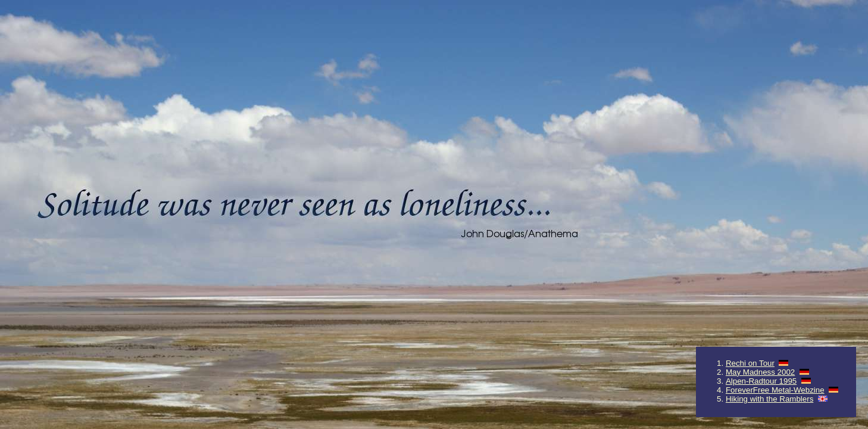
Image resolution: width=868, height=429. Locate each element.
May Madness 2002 (760, 372)
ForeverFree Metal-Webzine (775, 390)
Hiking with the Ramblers (769, 399)
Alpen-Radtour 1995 (761, 381)
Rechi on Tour (750, 363)
